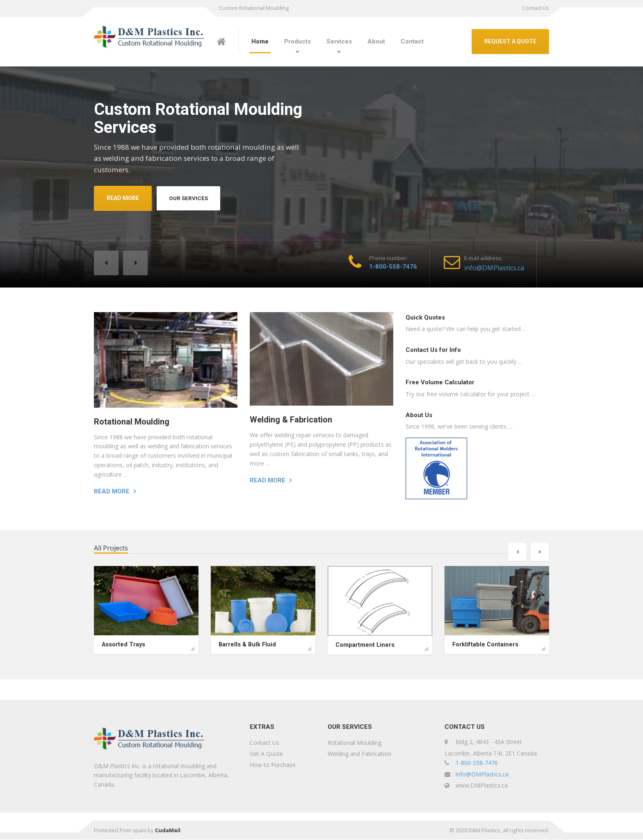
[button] (106, 263)
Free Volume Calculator (440, 382)
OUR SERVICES (189, 198)
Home (260, 41)
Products (298, 41)
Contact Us (536, 8)
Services (339, 41)
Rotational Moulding (132, 422)
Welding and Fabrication (359, 754)
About (376, 41)
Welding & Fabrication (291, 420)
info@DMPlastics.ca (494, 268)
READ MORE (123, 198)
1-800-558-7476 (393, 267)
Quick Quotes (425, 317)
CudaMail (168, 831)
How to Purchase (273, 765)
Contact (412, 41)
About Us (419, 415)
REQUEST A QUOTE (510, 41)
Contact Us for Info (433, 350)
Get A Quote (266, 754)
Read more (112, 491)
